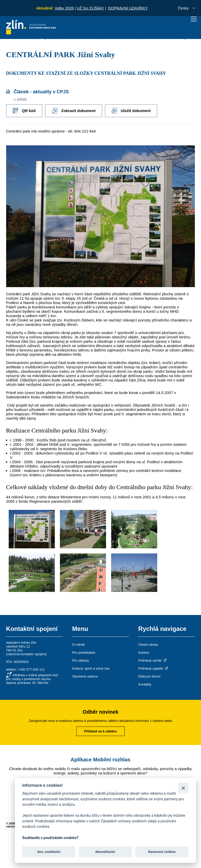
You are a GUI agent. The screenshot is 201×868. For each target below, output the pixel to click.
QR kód (24, 110)
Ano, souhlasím (49, 852)
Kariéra (144, 652)
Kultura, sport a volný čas (91, 668)
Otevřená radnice (85, 676)
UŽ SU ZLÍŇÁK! (90, 8)
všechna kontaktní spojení (26, 654)
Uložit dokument (133, 110)
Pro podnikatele (84, 652)
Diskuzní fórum (149, 676)
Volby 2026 (64, 8)
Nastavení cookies (162, 852)
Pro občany (81, 660)
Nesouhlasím (105, 852)
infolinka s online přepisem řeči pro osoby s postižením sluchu (32, 677)
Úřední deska (148, 644)
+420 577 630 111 (31, 669)
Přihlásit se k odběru (101, 731)
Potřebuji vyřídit (153, 660)
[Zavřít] (183, 788)
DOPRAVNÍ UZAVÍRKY (128, 8)
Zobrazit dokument (75, 110)
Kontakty (145, 684)
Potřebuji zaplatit (154, 668)
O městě (78, 644)
